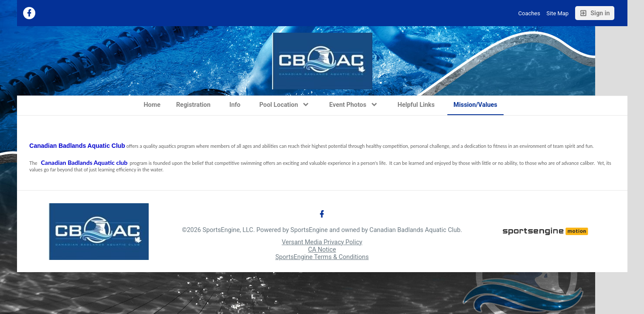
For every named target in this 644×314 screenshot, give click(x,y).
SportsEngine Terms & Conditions (322, 257)
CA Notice (322, 250)
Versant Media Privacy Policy (322, 242)
